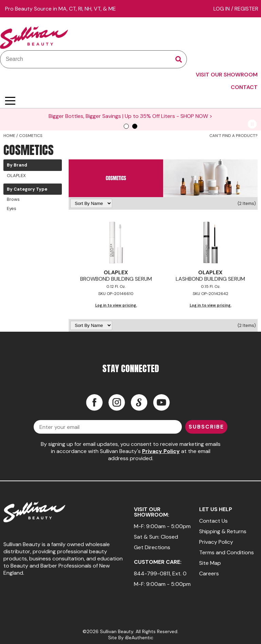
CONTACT (244, 87)
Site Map (210, 563)
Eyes (12, 208)
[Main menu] (10, 101)
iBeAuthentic (139, 638)
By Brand (17, 165)
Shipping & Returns (223, 531)
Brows (13, 199)
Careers (209, 573)
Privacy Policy (161, 451)
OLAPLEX (16, 176)
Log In (222, 9)
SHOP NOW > (187, 116)
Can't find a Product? (233, 136)
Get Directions (152, 547)
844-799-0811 (152, 573)
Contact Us (213, 521)
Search (179, 59)
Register (246, 9)
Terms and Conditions (227, 552)
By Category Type (27, 189)
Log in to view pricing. (116, 305)
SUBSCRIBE (206, 427)
